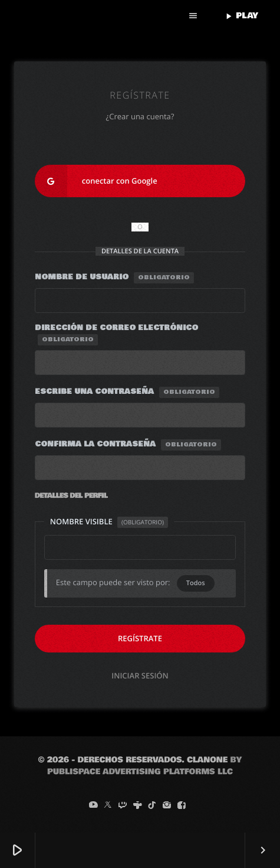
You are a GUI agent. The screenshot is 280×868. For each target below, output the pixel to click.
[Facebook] (182, 805)
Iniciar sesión (140, 676)
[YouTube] (93, 805)
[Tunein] (137, 805)
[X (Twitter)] (108, 805)
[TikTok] (152, 805)
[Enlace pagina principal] (92, 16)
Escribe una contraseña (127, 392)
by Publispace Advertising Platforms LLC (144, 766)
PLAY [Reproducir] (241, 16)
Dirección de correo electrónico (116, 334)
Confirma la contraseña (128, 445)
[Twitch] (123, 805)
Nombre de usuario (114, 278)
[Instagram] (167, 805)
